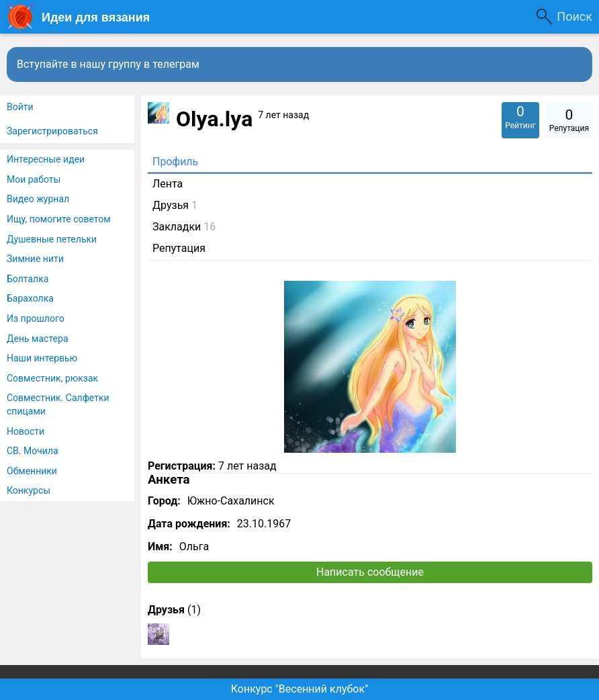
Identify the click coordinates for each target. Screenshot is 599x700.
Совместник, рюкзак (52, 378)
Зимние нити (35, 259)
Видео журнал (38, 199)
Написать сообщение (370, 572)
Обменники (32, 471)
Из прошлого (36, 318)
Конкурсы (29, 490)
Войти (20, 107)
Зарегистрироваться (52, 131)
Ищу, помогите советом (59, 219)
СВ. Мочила (33, 451)
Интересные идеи (46, 159)
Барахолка (30, 298)
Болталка (28, 279)
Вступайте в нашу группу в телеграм (108, 64)
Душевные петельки (52, 239)
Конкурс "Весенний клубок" (300, 689)
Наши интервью (42, 358)
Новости (26, 431)
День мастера (38, 339)
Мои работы (34, 179)
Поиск (574, 16)
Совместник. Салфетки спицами (58, 404)
